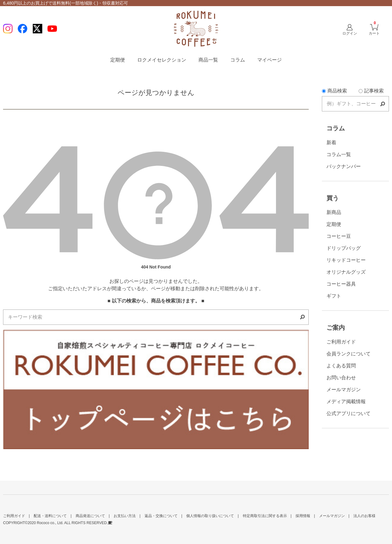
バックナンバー (344, 166)
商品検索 (334, 91)
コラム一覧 (339, 154)
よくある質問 (341, 366)
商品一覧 (208, 60)
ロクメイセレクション (162, 60)
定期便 (118, 60)
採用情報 (303, 516)
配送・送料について (50, 516)
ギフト (334, 296)
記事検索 (371, 91)
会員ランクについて (349, 354)
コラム (238, 60)
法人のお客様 (364, 516)
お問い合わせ (341, 378)
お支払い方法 (125, 516)
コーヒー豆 (339, 236)
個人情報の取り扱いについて (210, 516)
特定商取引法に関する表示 (265, 516)
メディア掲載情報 (346, 401)
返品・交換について (161, 516)
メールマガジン (344, 390)
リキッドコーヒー (346, 260)
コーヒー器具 (341, 284)
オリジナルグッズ (346, 272)
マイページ (269, 60)
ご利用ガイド (341, 342)
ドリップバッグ (344, 248)
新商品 (334, 212)
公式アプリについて (349, 413)
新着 (331, 143)
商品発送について (90, 516)
